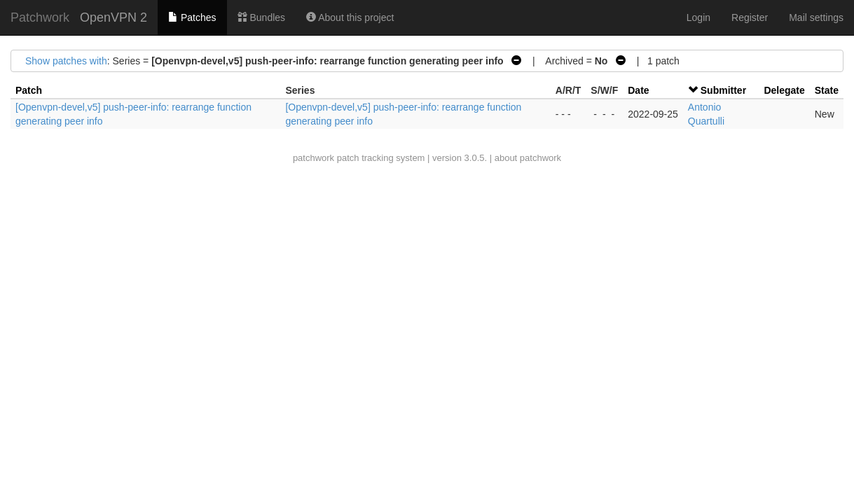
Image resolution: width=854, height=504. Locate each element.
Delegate (784, 90)
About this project (350, 17)
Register (750, 17)
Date (638, 90)
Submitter (723, 90)
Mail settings (816, 17)
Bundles (261, 17)
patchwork (314, 158)
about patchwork (528, 158)
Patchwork (40, 17)
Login (698, 17)
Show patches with (66, 61)
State (827, 90)
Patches (192, 17)
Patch (29, 90)
